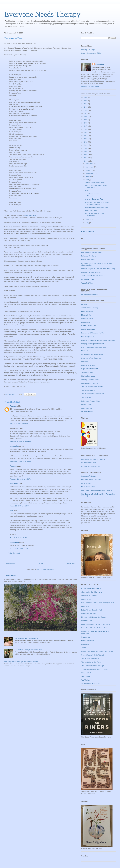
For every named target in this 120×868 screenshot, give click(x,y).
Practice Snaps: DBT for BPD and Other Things (98, 269)
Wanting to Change (88, 50)
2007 (86, 158)
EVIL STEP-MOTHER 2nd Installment (95, 215)
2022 (86, 110)
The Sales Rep (87, 397)
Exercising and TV (88, 337)
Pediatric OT (86, 362)
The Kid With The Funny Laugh (92, 666)
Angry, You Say (87, 599)
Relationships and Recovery (91, 272)
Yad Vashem (86, 680)
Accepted (85, 304)
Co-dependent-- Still (88, 463)
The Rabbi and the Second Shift (93, 394)
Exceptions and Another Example (93, 459)
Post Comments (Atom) (46, 569)
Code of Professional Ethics (91, 53)
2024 (86, 104)
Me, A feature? (86, 483)
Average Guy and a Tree (94, 199)
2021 (86, 113)
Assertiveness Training (89, 308)
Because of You (14, 38)
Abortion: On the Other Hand (92, 592)
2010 (86, 148)
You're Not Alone (87, 283)
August (88, 176)
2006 (86, 161)
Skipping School (87, 372)
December (90, 164)
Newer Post (10, 563)
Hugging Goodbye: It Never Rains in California (98, 340)
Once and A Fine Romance (91, 358)
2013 (86, 139)
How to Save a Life (88, 260)
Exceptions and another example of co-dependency (97, 203)
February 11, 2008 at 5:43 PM (21, 479)
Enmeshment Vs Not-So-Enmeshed (94, 628)
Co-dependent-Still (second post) (97, 207)
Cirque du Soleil (87, 319)
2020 (86, 117)
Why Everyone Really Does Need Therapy (96, 490)
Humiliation (85, 644)
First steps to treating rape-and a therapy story (21, 662)
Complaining (86, 322)
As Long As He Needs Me (91, 466)
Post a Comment (14, 553)
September (90, 173)
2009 (86, 151)
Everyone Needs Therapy (42, 14)
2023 (86, 107)
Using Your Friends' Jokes (91, 401)
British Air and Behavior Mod (91, 610)
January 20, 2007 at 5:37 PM (20, 461)
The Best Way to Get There (91, 662)
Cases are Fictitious (88, 476)
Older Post (71, 563)
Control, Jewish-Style (89, 326)
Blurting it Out (86, 315)
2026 (86, 97)
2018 (86, 123)
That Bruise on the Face (90, 658)
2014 (86, 136)
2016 (86, 129)
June (88, 220)
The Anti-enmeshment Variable (92, 387)
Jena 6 (84, 648)
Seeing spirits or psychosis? (95, 182)
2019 (86, 120)
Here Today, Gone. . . (89, 641)
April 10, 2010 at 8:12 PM (19, 548)
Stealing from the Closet (90, 380)
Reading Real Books (89, 365)
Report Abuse (87, 231)
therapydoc (14, 446)
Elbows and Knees (88, 329)
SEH (12, 511)
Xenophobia (86, 676)
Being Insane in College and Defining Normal (97, 603)
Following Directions (88, 256)
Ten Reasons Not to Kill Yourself (26, 638)
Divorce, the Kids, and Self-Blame (93, 617)
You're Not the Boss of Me (91, 684)
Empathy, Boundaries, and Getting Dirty (95, 624)
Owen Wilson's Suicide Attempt (92, 655)
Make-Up (85, 351)
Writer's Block (86, 673)
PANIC (88, 191)
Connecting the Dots (89, 614)
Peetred (13, 406)
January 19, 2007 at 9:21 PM (20, 441)
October (89, 170)
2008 (86, 155)
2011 (86, 145)
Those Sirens (10, 575)
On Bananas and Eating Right (92, 354)
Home (41, 563)
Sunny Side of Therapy (89, 383)
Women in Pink (87, 408)
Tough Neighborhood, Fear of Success (95, 669)
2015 (86, 132)
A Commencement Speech (91, 588)
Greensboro (86, 637)
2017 (86, 126)
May (87, 223)
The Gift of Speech (88, 390)
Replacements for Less (90, 369)
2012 (86, 142)
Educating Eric (86, 621)
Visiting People (87, 405)
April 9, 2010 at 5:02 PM (19, 537)
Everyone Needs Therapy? (91, 480)
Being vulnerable (87, 311)
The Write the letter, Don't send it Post (28, 650)
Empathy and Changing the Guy (93, 333)
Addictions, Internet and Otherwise (94, 195)
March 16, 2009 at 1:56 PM (20, 506)
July (87, 180)
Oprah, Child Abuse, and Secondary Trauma (97, 651)
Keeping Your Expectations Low (93, 344)
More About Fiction (88, 487)
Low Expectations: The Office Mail (93, 347)
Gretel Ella (14, 484)
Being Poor (85, 606)
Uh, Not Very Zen (87, 279)
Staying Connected (88, 376)
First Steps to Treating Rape (91, 252)
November (90, 167)
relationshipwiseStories (90, 295)
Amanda (13, 466)
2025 (86, 101)
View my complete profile (90, 86)
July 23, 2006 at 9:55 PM (19, 424)
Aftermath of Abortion (89, 596)
